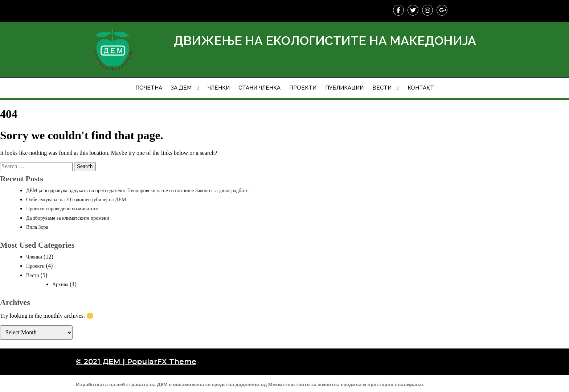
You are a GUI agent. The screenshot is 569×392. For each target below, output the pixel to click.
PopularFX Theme (162, 362)
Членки (34, 257)
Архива (60, 284)
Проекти (35, 266)
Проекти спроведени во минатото (62, 209)
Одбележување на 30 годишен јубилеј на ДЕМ (76, 200)
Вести (33, 275)
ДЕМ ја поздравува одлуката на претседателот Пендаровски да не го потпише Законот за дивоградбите (137, 191)
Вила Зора (37, 227)
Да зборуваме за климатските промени (68, 218)
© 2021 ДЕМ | (101, 362)
